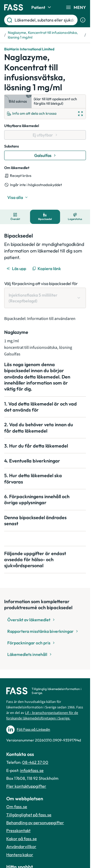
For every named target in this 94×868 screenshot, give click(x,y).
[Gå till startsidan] (14, 7)
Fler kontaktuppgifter (26, 786)
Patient (42, 7)
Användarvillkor (21, 846)
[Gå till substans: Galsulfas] (45, 155)
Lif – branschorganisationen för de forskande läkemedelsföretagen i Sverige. (42, 716)
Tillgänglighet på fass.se (29, 815)
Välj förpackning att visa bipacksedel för (41, 283)
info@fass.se (32, 770)
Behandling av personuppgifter (35, 823)
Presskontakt (18, 830)
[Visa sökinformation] (83, 20)
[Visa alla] (17, 197)
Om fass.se (17, 807)
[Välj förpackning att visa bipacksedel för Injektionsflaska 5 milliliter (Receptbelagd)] (45, 298)
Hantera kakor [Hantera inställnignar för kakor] (20, 855)
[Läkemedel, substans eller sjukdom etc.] (45, 20)
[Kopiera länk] (47, 269)
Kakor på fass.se (22, 839)
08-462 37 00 (35, 762)
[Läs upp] (17, 269)
